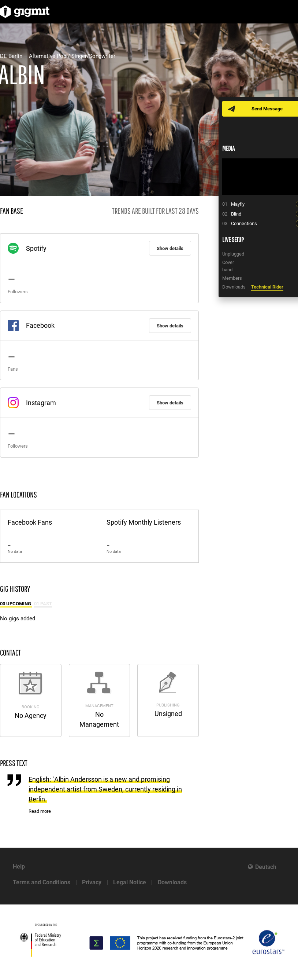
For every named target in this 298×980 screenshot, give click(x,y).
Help (19, 867)
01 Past (43, 604)
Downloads (172, 882)
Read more (40, 811)
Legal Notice (130, 882)
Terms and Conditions (42, 882)
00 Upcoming (16, 604)
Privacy (92, 882)
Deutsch (266, 867)
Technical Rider (267, 287)
